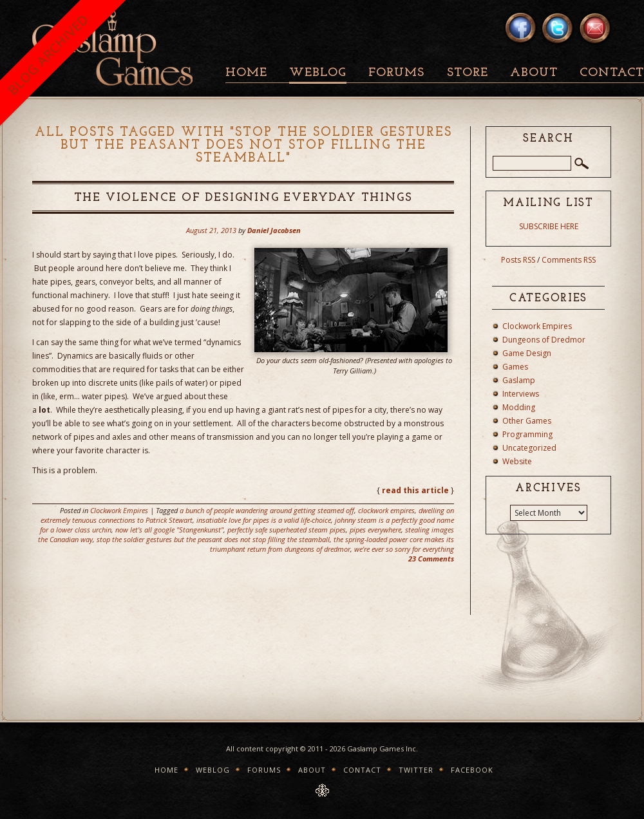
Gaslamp (519, 380)
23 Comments (431, 559)
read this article (415, 490)
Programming (527, 434)
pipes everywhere (375, 530)
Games (515, 367)
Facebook (472, 770)
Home (246, 73)
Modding (519, 407)
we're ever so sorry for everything (404, 549)
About (534, 73)
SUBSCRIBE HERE (549, 226)
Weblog (318, 73)
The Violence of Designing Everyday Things (243, 198)
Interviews (521, 394)
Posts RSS (518, 260)
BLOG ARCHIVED (48, 54)
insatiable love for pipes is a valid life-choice (264, 520)
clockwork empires (386, 510)
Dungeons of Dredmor (544, 340)
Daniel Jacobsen (274, 230)
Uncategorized (529, 448)
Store (468, 73)
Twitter (416, 770)
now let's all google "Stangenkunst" (169, 530)
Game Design (527, 353)
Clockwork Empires (119, 510)
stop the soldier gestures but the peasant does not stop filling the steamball (213, 539)
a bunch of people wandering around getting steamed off (267, 510)
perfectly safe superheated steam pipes (287, 530)
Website (517, 461)
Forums (396, 73)
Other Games (527, 421)
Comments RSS (569, 260)
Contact (362, 770)
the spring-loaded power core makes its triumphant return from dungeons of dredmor (332, 544)
